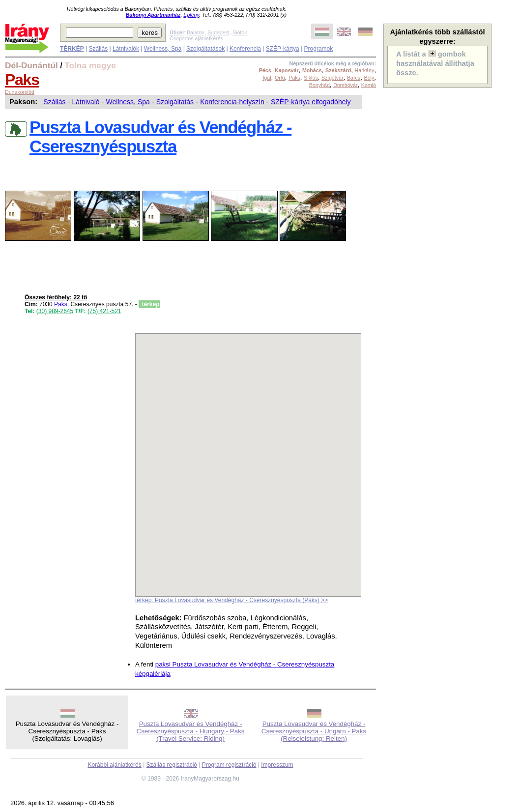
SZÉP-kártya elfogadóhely (311, 102)
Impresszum (277, 765)
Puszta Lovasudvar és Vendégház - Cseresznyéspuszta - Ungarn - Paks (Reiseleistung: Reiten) (314, 731)
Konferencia (245, 49)
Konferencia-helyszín (232, 102)
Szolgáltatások (205, 49)
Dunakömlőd (20, 92)
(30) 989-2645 (55, 311)
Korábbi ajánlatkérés (114, 765)
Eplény (191, 15)
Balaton (196, 32)
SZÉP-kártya (283, 49)
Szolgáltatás (175, 102)
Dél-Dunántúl (31, 65)
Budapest (218, 32)
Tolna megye (90, 65)
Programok (319, 49)
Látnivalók (126, 49)
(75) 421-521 (104, 311)
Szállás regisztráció (172, 765)
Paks (22, 80)
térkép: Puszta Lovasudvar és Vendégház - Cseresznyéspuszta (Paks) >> (232, 600)
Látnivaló (86, 102)
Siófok (240, 32)
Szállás (98, 49)
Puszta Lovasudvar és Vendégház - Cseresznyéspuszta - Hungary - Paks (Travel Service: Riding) (191, 731)
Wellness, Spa (163, 49)
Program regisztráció (229, 765)
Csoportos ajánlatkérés (196, 38)
